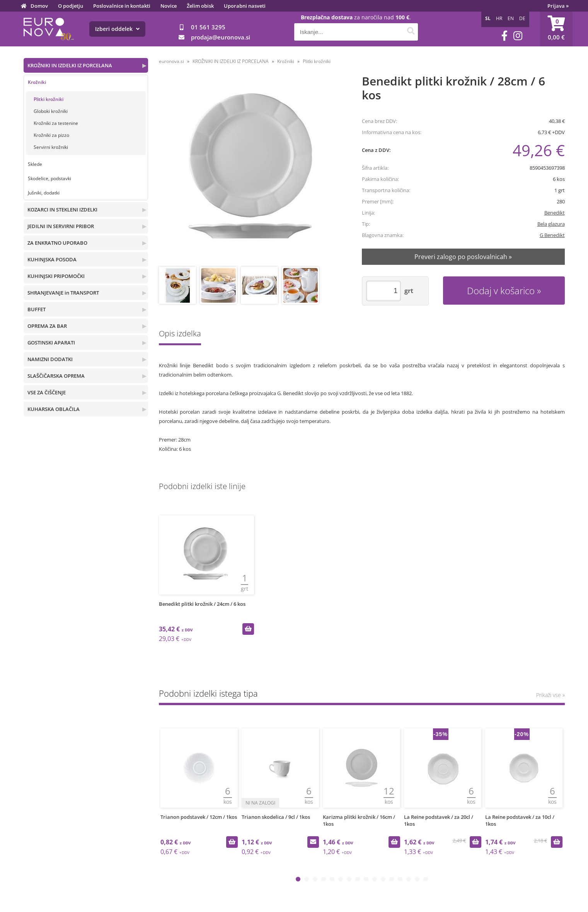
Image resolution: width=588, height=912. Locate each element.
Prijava (558, 6)
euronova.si (171, 61)
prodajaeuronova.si (221, 37)
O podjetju (71, 6)
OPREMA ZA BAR (47, 326)
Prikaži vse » (551, 695)
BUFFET (37, 309)
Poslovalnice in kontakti (122, 6)
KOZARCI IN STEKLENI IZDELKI (62, 210)
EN (511, 18)
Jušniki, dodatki (44, 193)
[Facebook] (504, 36)
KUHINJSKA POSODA (52, 259)
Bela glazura (551, 224)
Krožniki (37, 82)
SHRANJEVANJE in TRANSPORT (63, 293)
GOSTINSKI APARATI (51, 343)
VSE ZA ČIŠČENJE (47, 392)
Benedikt (555, 213)
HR (499, 18)
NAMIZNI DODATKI (50, 359)
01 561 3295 (208, 27)
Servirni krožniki (51, 147)
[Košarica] (556, 29)
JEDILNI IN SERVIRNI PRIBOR (61, 226)
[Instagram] (518, 36)
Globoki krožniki (51, 111)
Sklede (35, 164)
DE (522, 18)
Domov (39, 6)
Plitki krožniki (49, 99)
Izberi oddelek (117, 29)
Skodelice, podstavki (49, 178)
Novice (169, 6)
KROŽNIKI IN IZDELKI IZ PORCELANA (70, 65)
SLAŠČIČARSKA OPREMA (56, 376)
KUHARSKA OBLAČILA (54, 409)
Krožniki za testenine (56, 123)
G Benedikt (552, 235)
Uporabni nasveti (245, 6)
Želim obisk (200, 6)
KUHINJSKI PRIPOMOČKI (56, 276)
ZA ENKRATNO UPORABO (57, 243)
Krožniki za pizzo (51, 135)
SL (488, 18)
